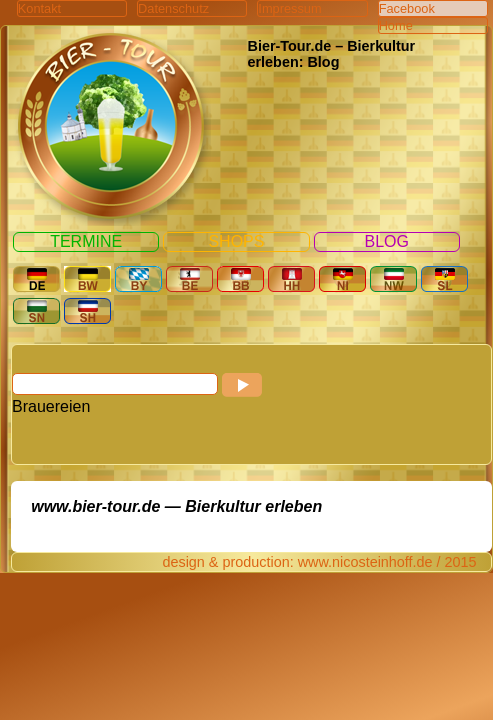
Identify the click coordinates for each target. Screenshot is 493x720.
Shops (236, 241)
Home (396, 25)
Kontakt (39, 8)
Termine (86, 241)
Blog (387, 241)
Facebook (407, 8)
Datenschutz (173, 8)
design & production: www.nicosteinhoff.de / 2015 (319, 562)
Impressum (289, 8)
